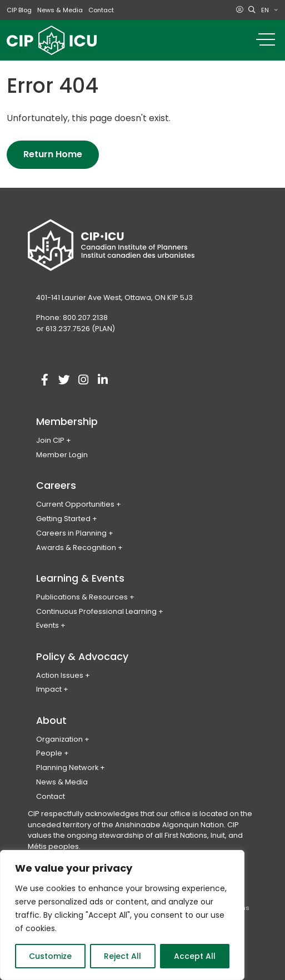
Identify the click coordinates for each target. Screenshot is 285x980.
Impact (49, 689)
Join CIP (50, 440)
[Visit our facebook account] (44, 380)
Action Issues (60, 675)
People (49, 753)
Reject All (122, 956)
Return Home (53, 154)
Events (47, 625)
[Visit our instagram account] (83, 380)
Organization (59, 739)
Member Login (62, 455)
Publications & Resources (82, 597)
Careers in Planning (71, 533)
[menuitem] (269, 10)
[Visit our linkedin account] (103, 380)
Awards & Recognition (76, 547)
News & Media (60, 10)
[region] (122, 915)
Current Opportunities (75, 504)
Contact (101, 10)
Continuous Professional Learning (96, 611)
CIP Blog (19, 10)
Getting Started (63, 519)
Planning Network (67, 767)
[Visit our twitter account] (64, 380)
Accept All (195, 956)
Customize (50, 956)
